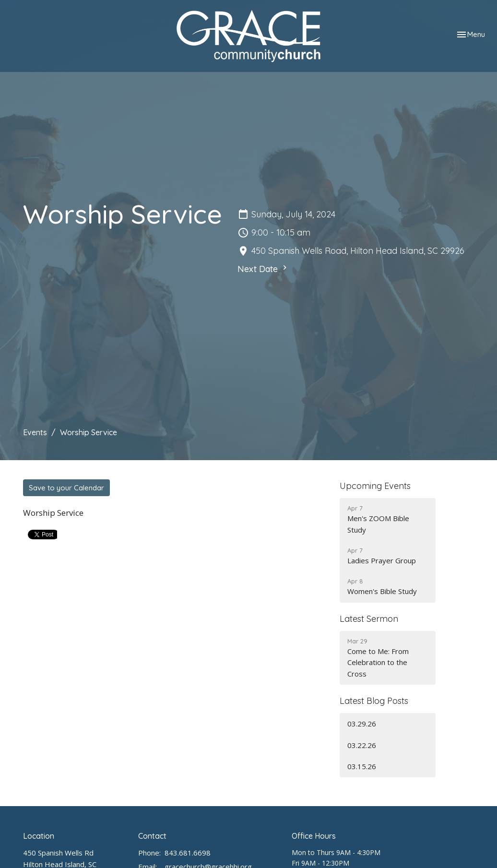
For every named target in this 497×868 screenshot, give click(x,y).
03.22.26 (362, 745)
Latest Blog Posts (374, 701)
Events (35, 432)
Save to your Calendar (66, 488)
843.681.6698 (188, 853)
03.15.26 (362, 766)
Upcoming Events (375, 486)
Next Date (263, 269)
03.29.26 (362, 724)
